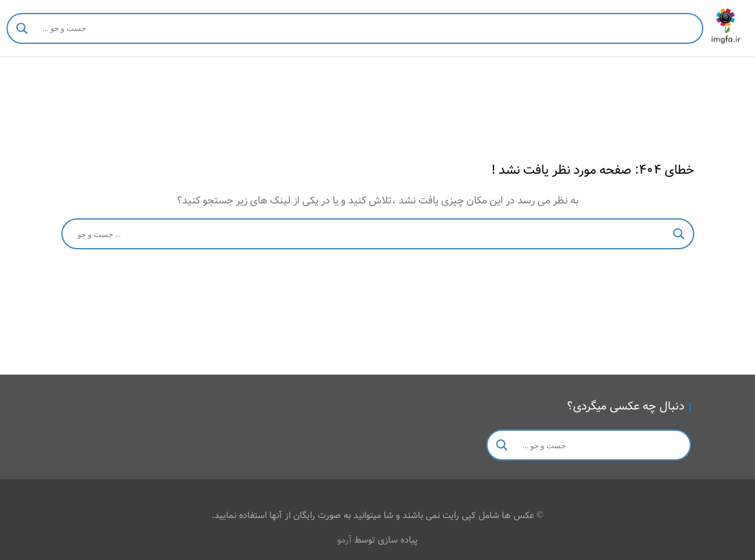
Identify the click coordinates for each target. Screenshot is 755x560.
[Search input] (367, 28)
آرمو (345, 540)
